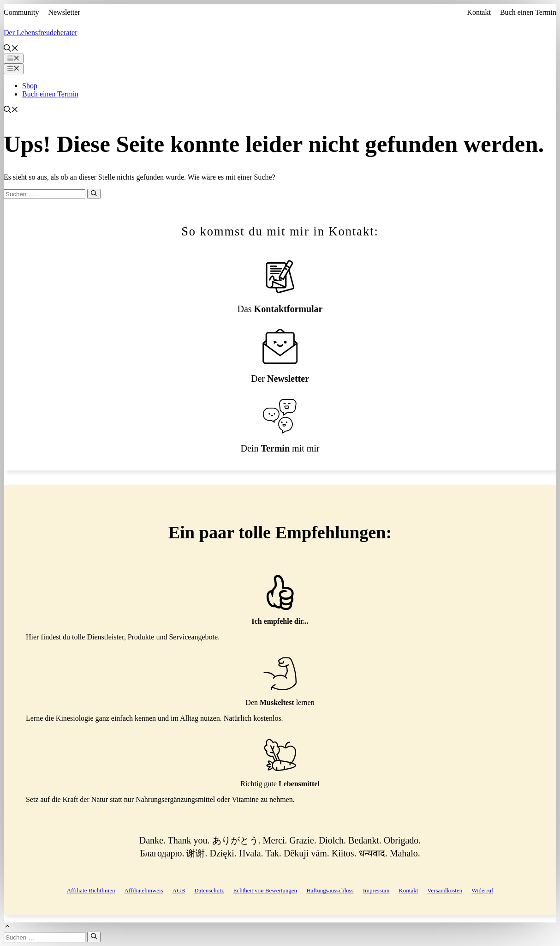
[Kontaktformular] (280, 286)
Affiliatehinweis (144, 890)
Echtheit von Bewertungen (265, 890)
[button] (11, 49)
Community (21, 12)
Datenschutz (209, 890)
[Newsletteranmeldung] (280, 356)
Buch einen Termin (528, 12)
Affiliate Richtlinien (91, 890)
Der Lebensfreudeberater (40, 33)
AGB (179, 890)
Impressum (376, 890)
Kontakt (479, 12)
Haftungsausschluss (330, 890)
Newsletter (64, 12)
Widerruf (482, 890)
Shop (30, 86)
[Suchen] (94, 194)
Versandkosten (445, 890)
